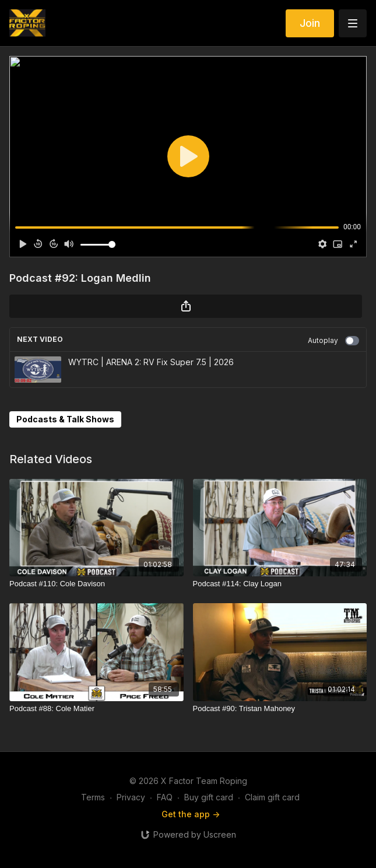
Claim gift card (272, 797)
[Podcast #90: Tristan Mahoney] (280, 709)
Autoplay (333, 341)
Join (310, 23)
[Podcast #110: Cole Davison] (96, 584)
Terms (93, 797)
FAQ (165, 797)
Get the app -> (191, 814)
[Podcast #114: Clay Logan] (280, 584)
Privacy (131, 797)
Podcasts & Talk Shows (65, 419)
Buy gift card (209, 797)
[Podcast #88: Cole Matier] (96, 709)
